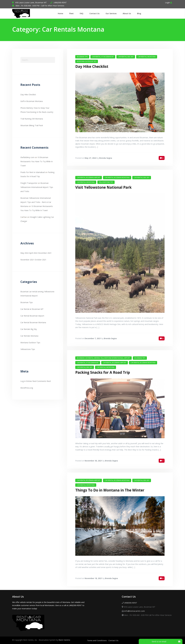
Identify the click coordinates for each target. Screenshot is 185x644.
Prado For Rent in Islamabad (33, 172)
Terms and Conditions (97, 640)
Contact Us (114, 640)
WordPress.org (27, 388)
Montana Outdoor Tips (30, 343)
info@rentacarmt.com (134, 610)
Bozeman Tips (27, 302)
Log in (23, 381)
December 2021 (45, 253)
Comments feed (44, 381)
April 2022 (33, 253)
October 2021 (40, 260)
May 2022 (25, 253)
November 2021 (27, 260)
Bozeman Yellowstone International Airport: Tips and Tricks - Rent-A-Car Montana (36, 202)
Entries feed (31, 381)
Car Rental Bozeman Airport (32, 316)
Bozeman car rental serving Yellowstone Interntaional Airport (103, 358)
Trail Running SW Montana (32, 119)
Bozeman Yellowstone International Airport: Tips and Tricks (37, 187)
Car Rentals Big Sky (29, 329)
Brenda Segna (106, 158)
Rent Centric (64, 639)
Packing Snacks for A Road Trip (103, 372)
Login (168, 3)
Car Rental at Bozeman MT (32, 309)
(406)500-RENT (60, 3)
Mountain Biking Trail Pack (32, 125)
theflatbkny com (27, 157)
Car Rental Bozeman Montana (33, 322)
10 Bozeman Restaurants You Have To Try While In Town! (37, 161)
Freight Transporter (29, 183)
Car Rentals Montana (29, 336)
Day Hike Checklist (28, 95)
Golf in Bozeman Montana (32, 101)
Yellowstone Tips (28, 349)
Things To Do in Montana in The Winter (110, 489)
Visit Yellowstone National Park (103, 187)
